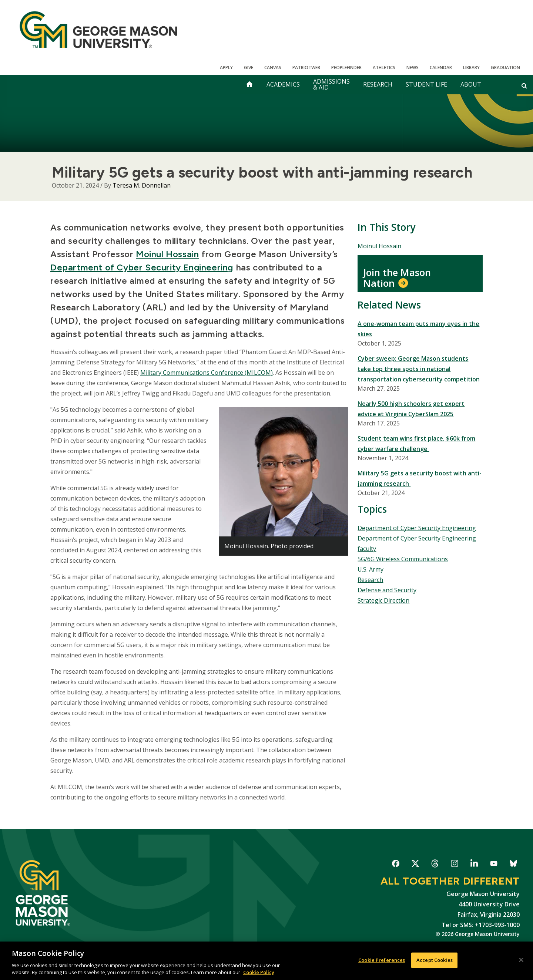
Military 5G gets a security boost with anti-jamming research (420, 478)
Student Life (426, 84)
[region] (266, 961)
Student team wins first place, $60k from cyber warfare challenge (416, 444)
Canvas (273, 68)
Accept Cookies (435, 960)
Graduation (505, 68)
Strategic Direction (383, 600)
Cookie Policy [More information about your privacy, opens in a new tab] (259, 972)
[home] (249, 85)
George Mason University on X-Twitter (415, 865)
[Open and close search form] (524, 85)
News (413, 68)
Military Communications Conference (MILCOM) (207, 373)
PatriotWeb (306, 68)
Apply (226, 68)
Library (471, 68)
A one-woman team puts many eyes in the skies (418, 329)
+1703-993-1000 (497, 925)
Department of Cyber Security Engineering (142, 267)
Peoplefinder (346, 68)
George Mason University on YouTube (494, 865)
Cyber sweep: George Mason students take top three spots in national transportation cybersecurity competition (419, 369)
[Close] (521, 960)
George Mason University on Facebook (395, 865)
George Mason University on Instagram (454, 865)
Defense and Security (387, 590)
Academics (283, 84)
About (471, 84)
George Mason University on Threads (435, 865)
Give (249, 68)
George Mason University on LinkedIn (474, 865)
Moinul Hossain (167, 254)
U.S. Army (371, 569)
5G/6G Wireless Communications (403, 559)
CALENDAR (441, 68)
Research (378, 84)
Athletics (384, 68)
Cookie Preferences (382, 960)
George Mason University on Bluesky (513, 865)
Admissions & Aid (331, 84)
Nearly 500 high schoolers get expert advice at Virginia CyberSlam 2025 (411, 409)
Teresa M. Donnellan (142, 185)
